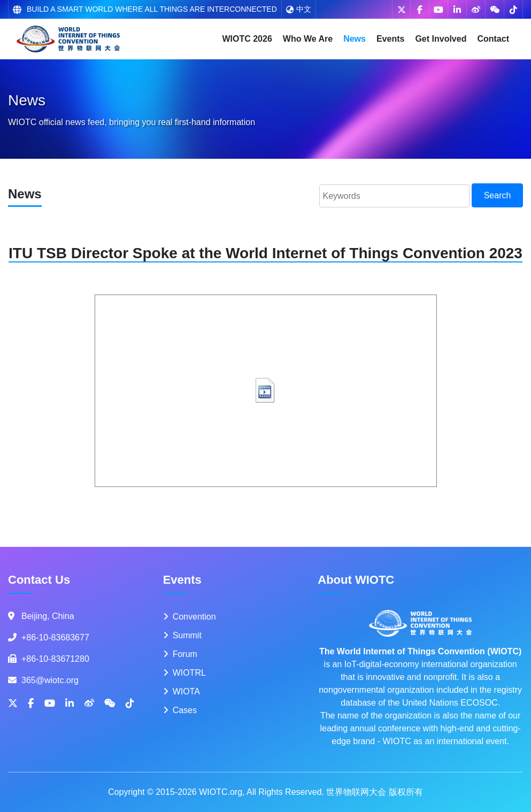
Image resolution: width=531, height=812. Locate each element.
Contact (493, 39)
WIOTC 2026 (247, 39)
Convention (194, 617)
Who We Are (308, 39)
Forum (185, 654)
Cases (185, 710)
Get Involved (441, 39)
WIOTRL (189, 673)
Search (498, 195)
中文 (299, 9)
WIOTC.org (221, 792)
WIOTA (186, 691)
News (355, 39)
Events (390, 39)
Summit (187, 635)
